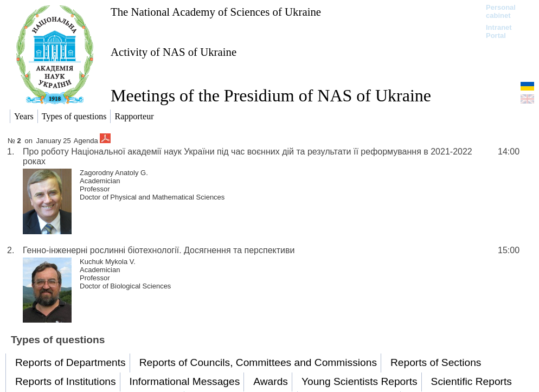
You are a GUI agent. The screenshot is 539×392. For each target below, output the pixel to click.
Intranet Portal (499, 31)
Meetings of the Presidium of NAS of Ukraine (271, 95)
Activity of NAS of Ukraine (174, 52)
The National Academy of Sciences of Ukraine (216, 12)
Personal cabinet (501, 11)
